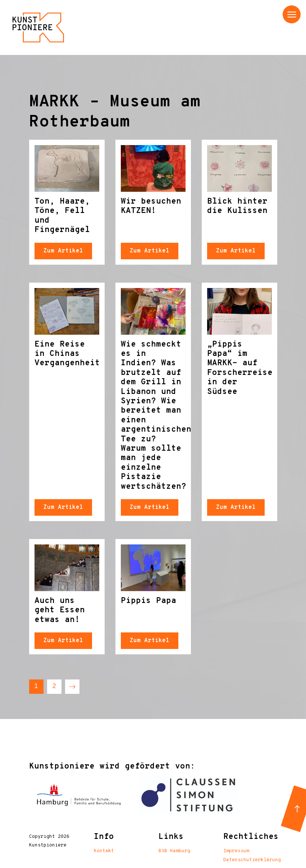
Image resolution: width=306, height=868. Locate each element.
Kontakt (104, 851)
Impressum (236, 851)
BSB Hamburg (174, 851)
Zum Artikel (63, 251)
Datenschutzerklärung (252, 860)
